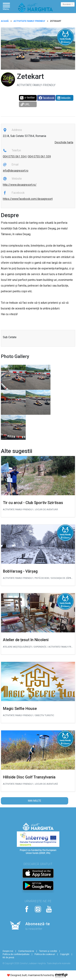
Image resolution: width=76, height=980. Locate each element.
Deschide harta (64, 142)
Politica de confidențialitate (16, 954)
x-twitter (27, 98)
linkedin (64, 98)
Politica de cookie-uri (45, 954)
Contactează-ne (26, 951)
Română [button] (67, 4)
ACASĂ (5, 21)
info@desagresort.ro (16, 171)
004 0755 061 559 (39, 156)
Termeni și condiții (48, 951)
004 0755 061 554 (15, 156)
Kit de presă (8, 958)
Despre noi (8, 951)
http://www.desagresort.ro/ (20, 185)
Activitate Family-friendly (29, 21)
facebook (47, 98)
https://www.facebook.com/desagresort (28, 199)
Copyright (65, 954)
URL (25, 104)
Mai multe (35, 801)
